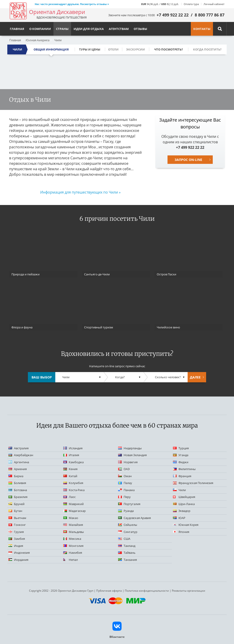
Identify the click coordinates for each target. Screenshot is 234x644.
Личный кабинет (214, 4)
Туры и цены (90, 49)
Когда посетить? (207, 49)
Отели (113, 49)
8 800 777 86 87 (210, 15)
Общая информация (51, 49)
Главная (15, 40)
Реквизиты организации (189, 591)
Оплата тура (191, 4)
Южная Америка (37, 40)
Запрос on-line (188, 160)
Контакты (202, 29)
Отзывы (140, 29)
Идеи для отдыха (89, 29)
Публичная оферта (109, 591)
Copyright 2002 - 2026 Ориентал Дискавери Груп (61, 591)
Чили (58, 40)
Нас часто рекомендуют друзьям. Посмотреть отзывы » (72, 4)
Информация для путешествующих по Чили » (80, 192)
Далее (195, 377)
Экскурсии (136, 49)
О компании (40, 29)
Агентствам (119, 29)
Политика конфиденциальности (147, 591)
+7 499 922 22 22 (173, 15)
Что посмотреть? (169, 49)
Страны (62, 29)
